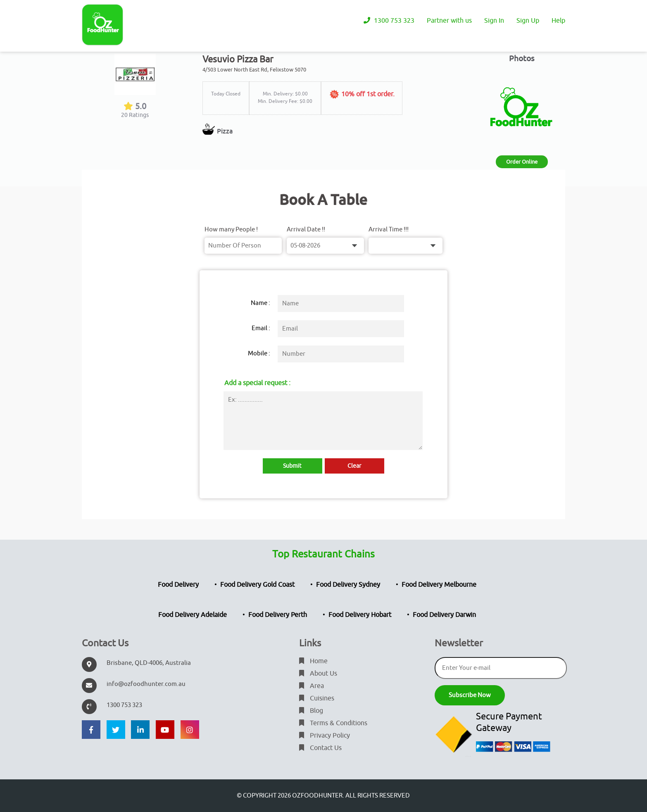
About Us (318, 674)
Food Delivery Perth (278, 615)
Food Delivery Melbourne (439, 585)
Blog (311, 711)
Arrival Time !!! (389, 230)
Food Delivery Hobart (360, 615)
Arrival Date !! (306, 230)
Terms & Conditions (333, 723)
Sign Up (528, 21)
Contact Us (320, 748)
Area (312, 686)
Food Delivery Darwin (444, 615)
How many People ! (231, 230)
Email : (261, 328)
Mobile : (259, 354)
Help (558, 21)
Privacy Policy (325, 736)
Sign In (494, 21)
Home (313, 661)
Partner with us (449, 21)
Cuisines (317, 698)
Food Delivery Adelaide (193, 615)
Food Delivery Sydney (348, 585)
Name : (260, 303)
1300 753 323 (389, 21)
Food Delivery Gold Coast (257, 585)
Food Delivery (178, 585)
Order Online (522, 162)
